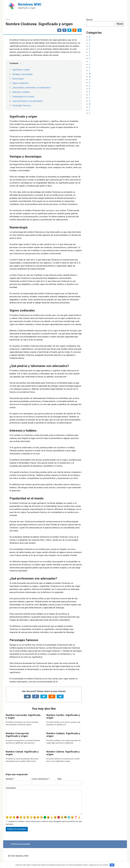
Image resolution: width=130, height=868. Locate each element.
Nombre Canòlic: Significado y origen (63, 716)
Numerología (18, 79)
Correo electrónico (40, 779)
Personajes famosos (22, 105)
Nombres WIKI (30, 4)
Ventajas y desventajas (22, 74)
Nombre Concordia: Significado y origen (23, 716)
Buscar (89, 20)
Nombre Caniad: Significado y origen (22, 753)
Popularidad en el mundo (23, 97)
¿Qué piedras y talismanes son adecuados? (32, 88)
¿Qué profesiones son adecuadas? (28, 101)
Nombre (10, 779)
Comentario (11, 788)
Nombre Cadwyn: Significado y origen (63, 735)
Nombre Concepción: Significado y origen (18, 735)
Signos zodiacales (20, 83)
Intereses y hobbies (21, 92)
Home (8, 19)
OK (112, 865)
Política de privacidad (20, 848)
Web (60, 779)
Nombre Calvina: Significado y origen (63, 753)
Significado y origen (21, 70)
